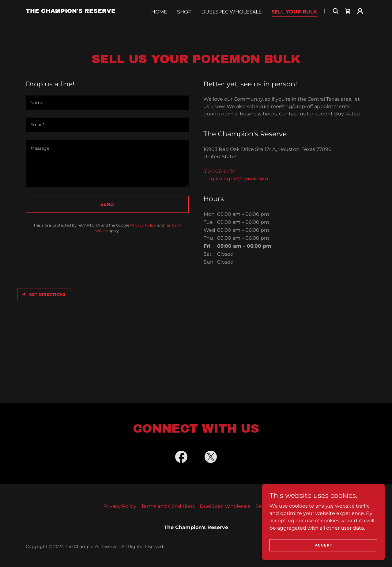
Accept (324, 545)
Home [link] (159, 23)
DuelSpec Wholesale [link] (232, 23)
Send (107, 204)
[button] (360, 23)
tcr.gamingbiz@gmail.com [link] (236, 179)
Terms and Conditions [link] (168, 506)
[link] (71, 23)
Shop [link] (184, 23)
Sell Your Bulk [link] (294, 23)
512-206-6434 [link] (220, 171)
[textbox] (107, 103)
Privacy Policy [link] (143, 225)
